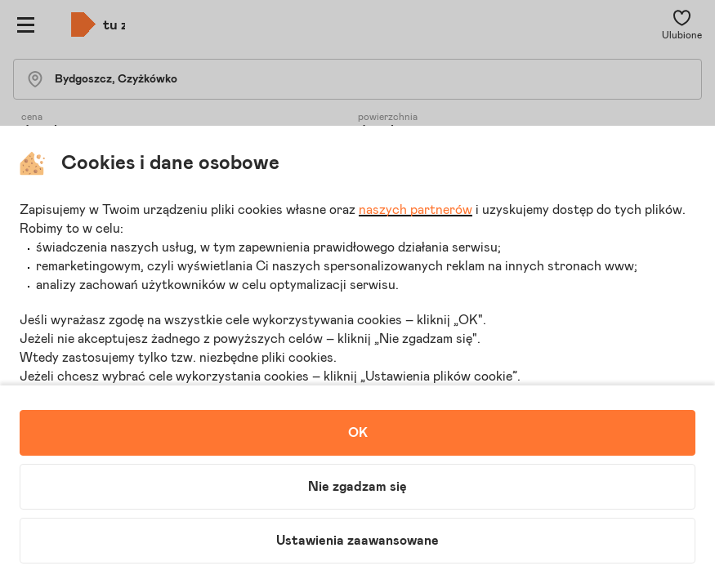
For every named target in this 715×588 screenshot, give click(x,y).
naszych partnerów (416, 210)
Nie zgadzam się (357, 487)
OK (358, 433)
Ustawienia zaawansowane (357, 541)
